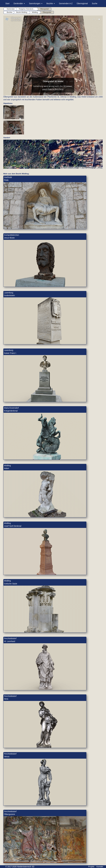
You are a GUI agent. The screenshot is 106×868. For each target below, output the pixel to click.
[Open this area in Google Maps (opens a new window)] (9, 167)
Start (7, 3)
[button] (53, 153)
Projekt (91, 867)
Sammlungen (36, 3)
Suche (95, 3)
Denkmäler (19, 3)
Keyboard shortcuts (67, 168)
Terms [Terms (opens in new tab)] (100, 168)
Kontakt (100, 867)
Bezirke (51, 3)
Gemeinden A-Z (66, 3)
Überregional (82, 3)
